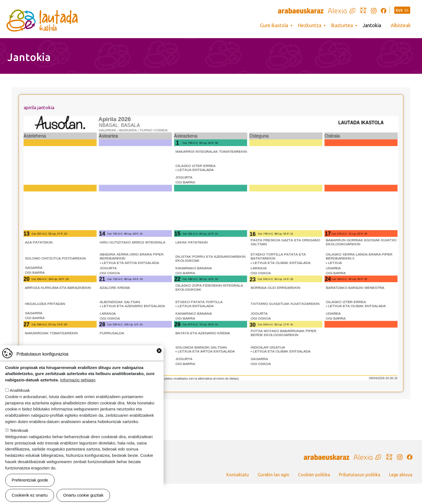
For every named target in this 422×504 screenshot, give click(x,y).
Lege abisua (401, 475)
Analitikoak (20, 395)
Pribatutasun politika (360, 475)
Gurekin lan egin (273, 475)
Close (159, 355)
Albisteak (401, 25)
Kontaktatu (238, 475)
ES (407, 10)
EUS (399, 10)
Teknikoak (19, 435)
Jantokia (372, 25)
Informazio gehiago (78, 385)
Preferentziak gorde (30, 485)
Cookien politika (314, 475)
